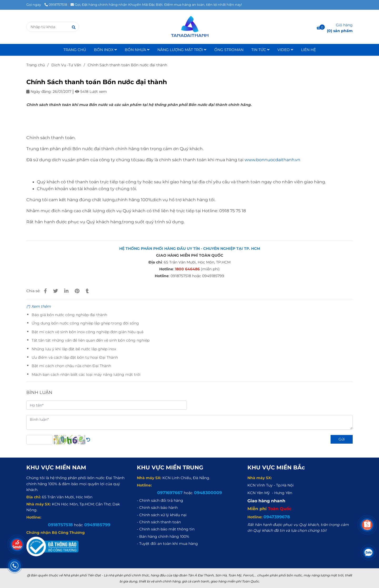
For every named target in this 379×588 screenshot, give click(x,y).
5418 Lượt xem (91, 92)
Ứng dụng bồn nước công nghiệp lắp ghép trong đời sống (85, 323)
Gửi (342, 439)
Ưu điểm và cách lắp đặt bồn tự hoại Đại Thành (75, 357)
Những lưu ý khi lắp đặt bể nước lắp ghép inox (74, 349)
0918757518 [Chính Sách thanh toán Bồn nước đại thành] (56, 5)
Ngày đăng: (39, 92)
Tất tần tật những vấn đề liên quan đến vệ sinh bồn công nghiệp (91, 340)
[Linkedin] (66, 291)
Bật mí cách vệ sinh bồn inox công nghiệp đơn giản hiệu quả (88, 332)
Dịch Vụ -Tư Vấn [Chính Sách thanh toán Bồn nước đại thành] (66, 65)
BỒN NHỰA (137, 50)
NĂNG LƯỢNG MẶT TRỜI (182, 50)
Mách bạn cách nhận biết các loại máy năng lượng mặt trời (86, 374)
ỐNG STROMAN (229, 50)
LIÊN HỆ (308, 50)
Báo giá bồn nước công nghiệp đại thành (69, 315)
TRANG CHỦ (75, 50)
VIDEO (285, 50)
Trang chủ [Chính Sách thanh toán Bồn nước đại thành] (36, 65)
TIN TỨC (260, 50)
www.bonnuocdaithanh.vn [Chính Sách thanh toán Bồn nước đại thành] (272, 160)
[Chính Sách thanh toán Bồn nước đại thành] (189, 27)
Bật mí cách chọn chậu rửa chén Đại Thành (71, 366)
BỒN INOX (105, 50)
